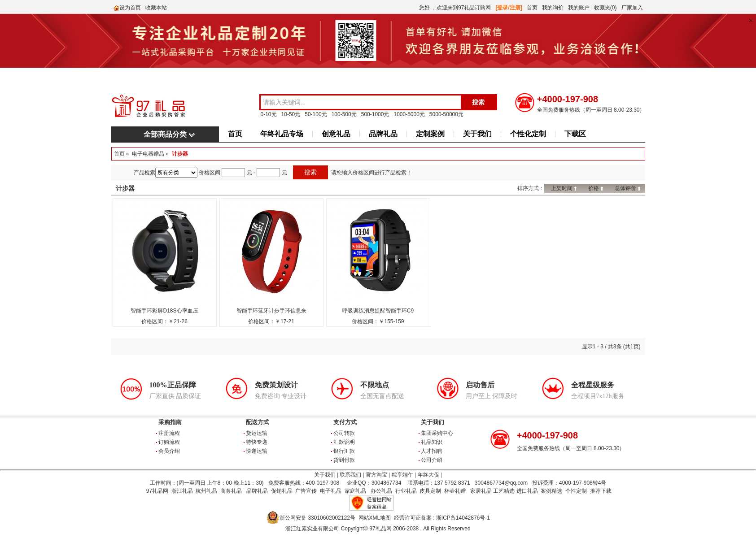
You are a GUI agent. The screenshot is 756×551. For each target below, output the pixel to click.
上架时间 (562, 188)
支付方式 (345, 422)
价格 (594, 188)
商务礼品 (231, 491)
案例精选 (551, 491)
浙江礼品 (182, 491)
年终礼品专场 (282, 134)
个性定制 (576, 491)
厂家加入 (632, 8)
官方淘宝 (376, 475)
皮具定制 (430, 491)
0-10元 (269, 114)
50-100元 (316, 114)
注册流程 (169, 433)
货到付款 (344, 460)
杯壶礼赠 (455, 491)
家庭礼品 (355, 491)
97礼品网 (157, 491)
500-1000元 (375, 114)
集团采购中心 (437, 433)
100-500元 (344, 114)
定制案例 (430, 134)
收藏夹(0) (605, 8)
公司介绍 (432, 460)
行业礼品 (406, 491)
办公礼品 (381, 491)
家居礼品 (481, 491)
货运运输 (257, 433)
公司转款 (344, 433)
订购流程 (169, 442)
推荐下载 (601, 491)
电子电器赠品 (148, 154)
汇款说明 (344, 442)
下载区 (575, 134)
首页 (532, 8)
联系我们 (350, 475)
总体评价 (625, 188)
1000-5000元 (409, 114)
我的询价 (553, 8)
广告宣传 (306, 491)
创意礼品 (336, 134)
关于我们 (477, 134)
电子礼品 (331, 491)
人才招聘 (432, 451)
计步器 (180, 154)
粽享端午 (402, 475)
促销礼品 (282, 491)
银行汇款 (344, 451)
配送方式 (258, 422)
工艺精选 (504, 491)
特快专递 (257, 442)
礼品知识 (432, 442)
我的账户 (579, 8)
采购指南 (170, 422)
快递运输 (257, 451)
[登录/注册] (509, 8)
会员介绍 (169, 451)
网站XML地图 (375, 518)
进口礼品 (527, 491)
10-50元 (291, 114)
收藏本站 (156, 8)
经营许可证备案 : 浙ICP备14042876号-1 (442, 518)
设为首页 (130, 8)
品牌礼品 (383, 134)
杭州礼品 (206, 491)
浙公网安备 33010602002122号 (317, 518)
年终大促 (428, 475)
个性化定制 (528, 134)
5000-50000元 (446, 114)
